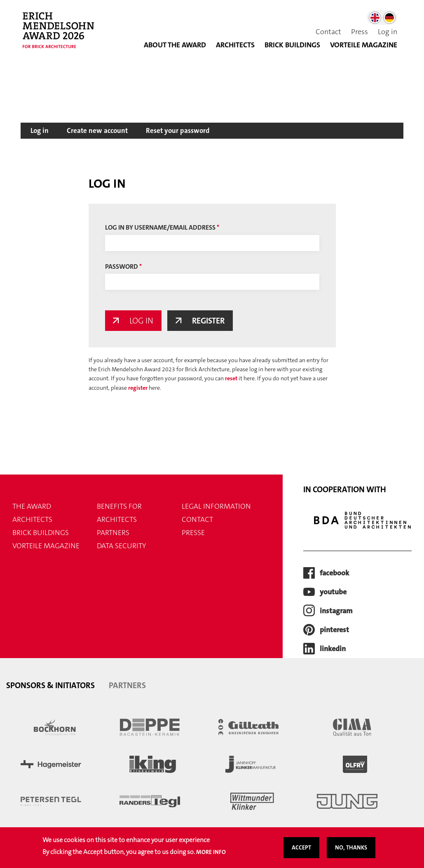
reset (231, 379)
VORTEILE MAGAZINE (364, 45)
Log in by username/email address (160, 227)
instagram (336, 611)
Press (360, 32)
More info (211, 854)
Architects (235, 45)
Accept (301, 850)
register (138, 388)
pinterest (334, 630)
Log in (388, 32)
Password (122, 266)
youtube (333, 592)
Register (210, 321)
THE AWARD (32, 507)
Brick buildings (292, 45)
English (375, 18)
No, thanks (351, 850)
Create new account (97, 130)
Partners (113, 533)
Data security (121, 546)
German (389, 18)
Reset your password (178, 130)
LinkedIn (333, 649)
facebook (334, 573)
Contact (328, 32)
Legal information (216, 507)
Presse (193, 533)
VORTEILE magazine (46, 546)
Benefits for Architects (119, 513)
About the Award (175, 45)
